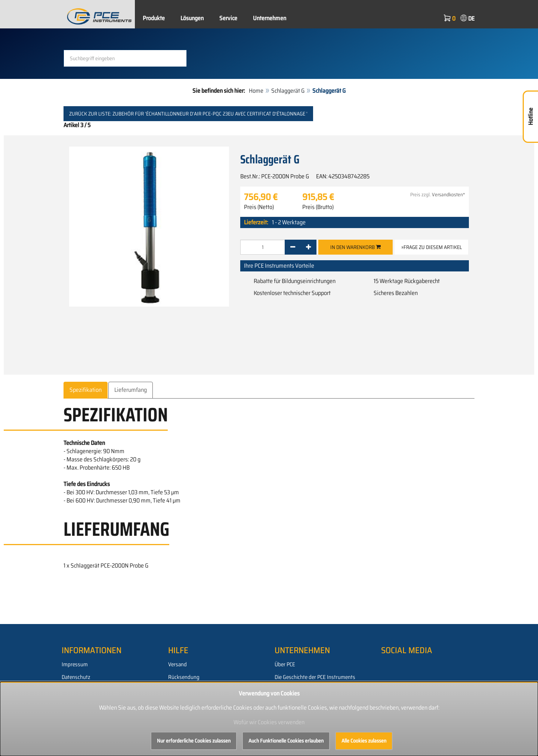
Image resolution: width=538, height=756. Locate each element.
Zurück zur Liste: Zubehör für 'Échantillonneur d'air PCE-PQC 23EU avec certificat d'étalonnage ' (188, 114)
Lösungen (192, 18)
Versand (177, 664)
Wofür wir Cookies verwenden (269, 722)
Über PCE (285, 664)
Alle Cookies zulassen (364, 741)
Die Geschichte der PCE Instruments (315, 677)
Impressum (75, 664)
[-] (293, 247)
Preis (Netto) (259, 207)
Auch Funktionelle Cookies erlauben (286, 741)
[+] (308, 247)
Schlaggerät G (288, 91)
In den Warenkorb (355, 247)
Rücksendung (184, 677)
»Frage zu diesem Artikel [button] (432, 247)
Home (256, 91)
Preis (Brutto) (318, 207)
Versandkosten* (449, 195)
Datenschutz (76, 677)
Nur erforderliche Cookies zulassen (194, 741)
